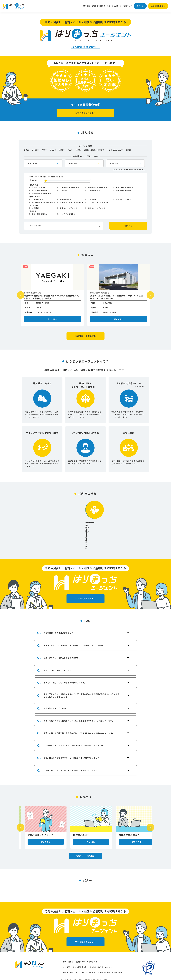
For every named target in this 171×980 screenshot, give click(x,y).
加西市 (62, 150)
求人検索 (87, 6)
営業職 (78, 150)
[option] (52, 295)
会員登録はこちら (158, 6)
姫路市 (26, 150)
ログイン (140, 6)
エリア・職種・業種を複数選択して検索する (129, 170)
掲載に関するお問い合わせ (87, 957)
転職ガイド (128, 6)
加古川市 (35, 150)
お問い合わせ (68, 957)
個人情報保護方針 (80, 963)
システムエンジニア (115, 150)
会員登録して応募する (85, 336)
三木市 (70, 150)
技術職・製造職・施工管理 (94, 150)
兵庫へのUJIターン (114, 6)
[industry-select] (125, 163)
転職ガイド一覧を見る (85, 833)
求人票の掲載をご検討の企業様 (110, 968)
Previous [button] (21, 295)
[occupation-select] (84, 163)
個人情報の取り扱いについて (101, 963)
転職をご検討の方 (99, 6)
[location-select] (43, 163)
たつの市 (53, 150)
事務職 (128, 150)
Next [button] (150, 295)
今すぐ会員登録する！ (85, 113)
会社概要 (66, 963)
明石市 (44, 150)
